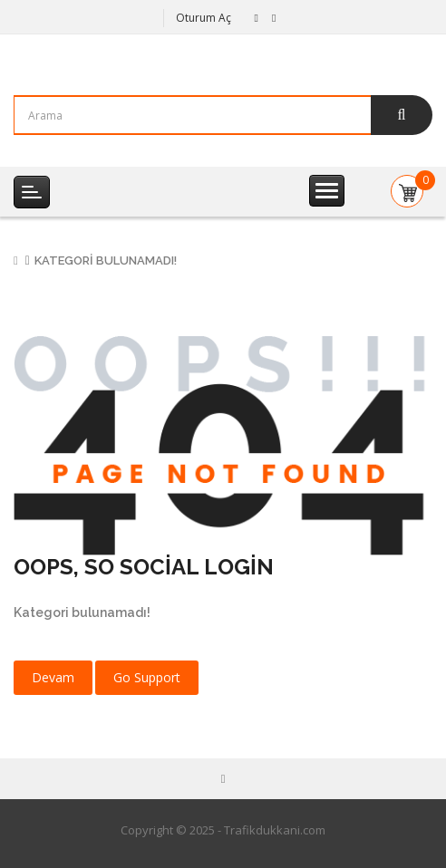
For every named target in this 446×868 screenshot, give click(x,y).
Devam (53, 677)
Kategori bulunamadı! (106, 260)
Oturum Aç (204, 18)
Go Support (147, 677)
